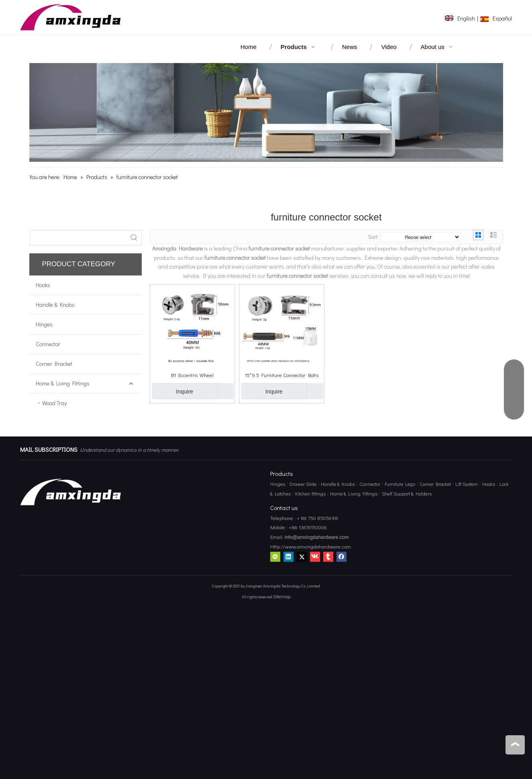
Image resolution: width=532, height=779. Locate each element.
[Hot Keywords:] (134, 238)
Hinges (44, 324)
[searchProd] (78, 238)
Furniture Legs (400, 484)
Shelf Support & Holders (407, 494)
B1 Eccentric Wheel (192, 375)
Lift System (467, 484)
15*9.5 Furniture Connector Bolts (282, 375)
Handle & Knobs (55, 305)
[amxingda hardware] (266, 112)
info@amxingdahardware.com (316, 537)
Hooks (43, 285)
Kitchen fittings (310, 494)
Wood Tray (54, 403)
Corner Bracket (54, 364)
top (515, 744)
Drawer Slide (303, 484)
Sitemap (282, 596)
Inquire (173, 391)
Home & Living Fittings (63, 383)
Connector (48, 344)
